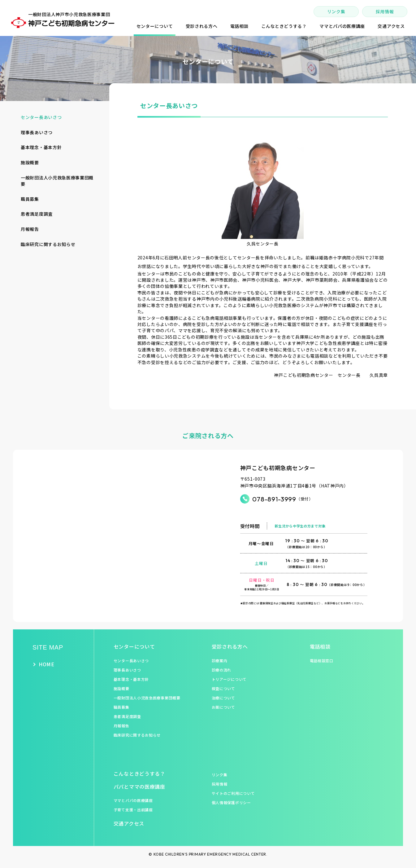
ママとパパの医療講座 (133, 800)
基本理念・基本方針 (41, 147)
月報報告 (30, 229)
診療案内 (220, 661)
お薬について (223, 707)
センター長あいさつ (41, 117)
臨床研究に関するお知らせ (48, 244)
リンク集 (336, 11)
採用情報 (385, 11)
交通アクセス (129, 823)
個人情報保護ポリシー (231, 802)
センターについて (134, 646)
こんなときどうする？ (139, 773)
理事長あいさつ (37, 132)
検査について (223, 688)
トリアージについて (229, 679)
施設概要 (30, 162)
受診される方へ (230, 646)
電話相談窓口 (322, 661)
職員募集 (30, 199)
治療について (223, 698)
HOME (47, 664)
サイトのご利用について (233, 793)
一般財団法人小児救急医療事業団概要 (57, 181)
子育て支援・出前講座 (133, 810)
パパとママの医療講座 (139, 786)
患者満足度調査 (37, 214)
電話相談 (320, 646)
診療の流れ (222, 670)
